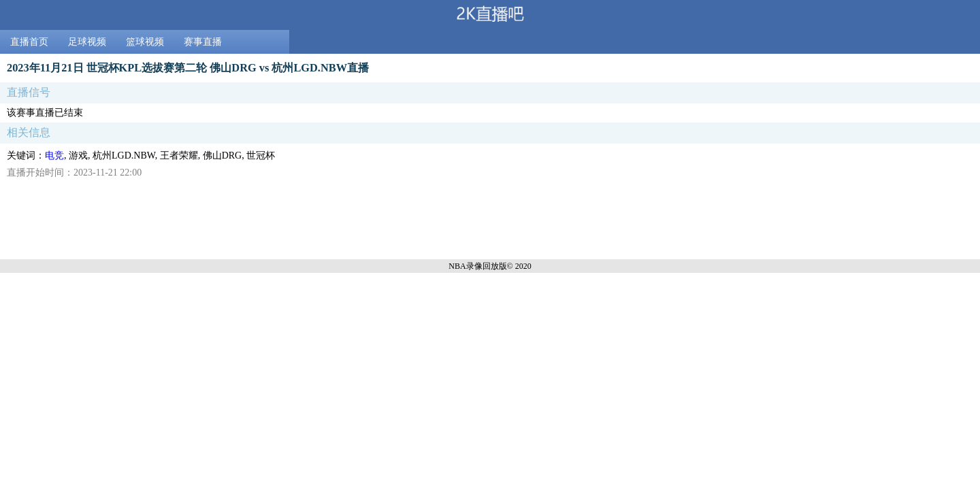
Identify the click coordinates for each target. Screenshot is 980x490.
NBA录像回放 (473, 266)
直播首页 (29, 42)
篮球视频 (145, 42)
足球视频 (87, 42)
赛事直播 (203, 42)
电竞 (54, 156)
